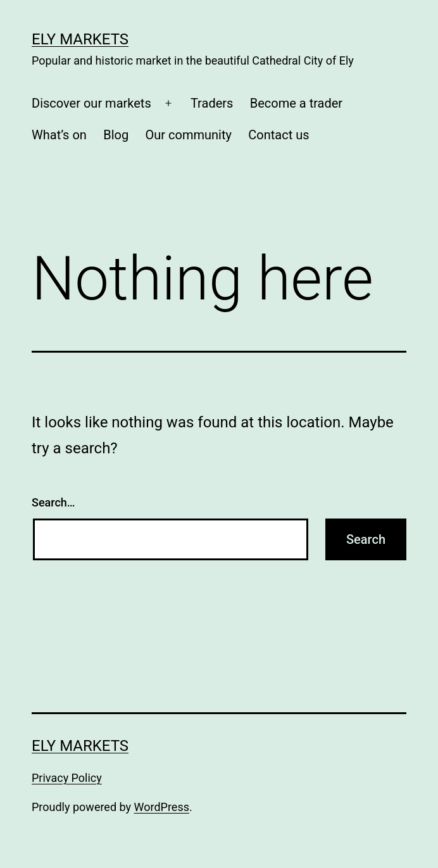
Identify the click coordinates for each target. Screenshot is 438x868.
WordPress (162, 807)
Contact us (278, 135)
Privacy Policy (67, 778)
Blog (116, 135)
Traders (212, 103)
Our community (189, 135)
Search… (53, 502)
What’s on (59, 135)
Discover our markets (91, 103)
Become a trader (296, 103)
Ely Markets (80, 39)
